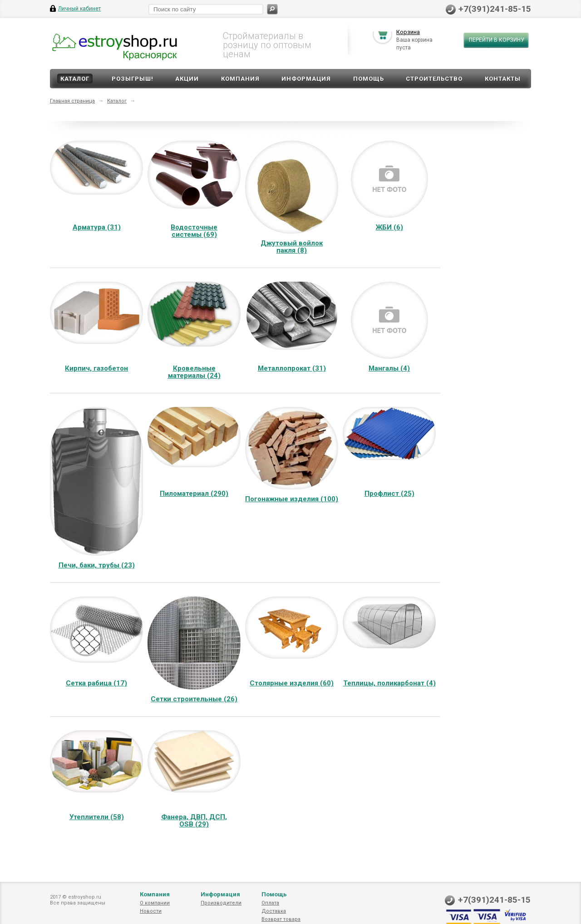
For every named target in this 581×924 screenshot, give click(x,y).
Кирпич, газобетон (96, 368)
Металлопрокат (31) (292, 368)
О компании (155, 903)
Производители (221, 903)
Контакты (503, 79)
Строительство (434, 79)
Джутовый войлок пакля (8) (292, 247)
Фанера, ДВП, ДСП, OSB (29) (194, 821)
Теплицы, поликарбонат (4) (389, 683)
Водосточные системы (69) (194, 231)
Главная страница (72, 101)
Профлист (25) (389, 494)
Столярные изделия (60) (292, 683)
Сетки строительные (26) (194, 699)
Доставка (274, 911)
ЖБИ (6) (389, 227)
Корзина (408, 33)
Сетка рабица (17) (96, 683)
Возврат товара (281, 919)
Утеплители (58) (97, 817)
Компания (240, 79)
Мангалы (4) (389, 368)
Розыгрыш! (133, 79)
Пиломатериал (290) (194, 494)
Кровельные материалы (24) (194, 372)
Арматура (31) (97, 227)
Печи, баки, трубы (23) (97, 565)
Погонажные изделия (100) (292, 499)
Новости (151, 911)
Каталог (75, 79)
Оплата (270, 903)
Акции (187, 79)
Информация (306, 79)
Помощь (369, 79)
